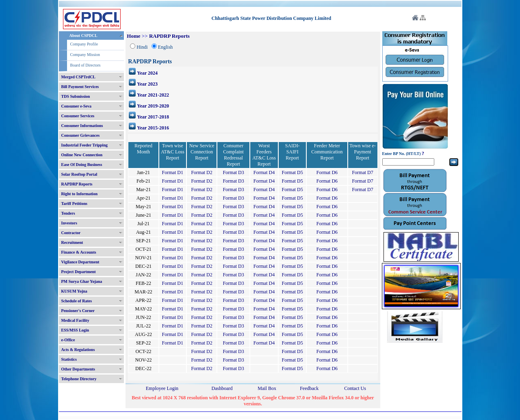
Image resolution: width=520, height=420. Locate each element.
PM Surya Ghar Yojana (82, 281)
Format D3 (233, 172)
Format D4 (264, 172)
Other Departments (78, 369)
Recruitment (72, 242)
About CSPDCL (83, 36)
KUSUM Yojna (74, 291)
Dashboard (222, 388)
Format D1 (173, 172)
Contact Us (355, 388)
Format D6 (327, 172)
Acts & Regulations (78, 350)
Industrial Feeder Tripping (84, 145)
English (166, 47)
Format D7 (362, 172)
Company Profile (84, 44)
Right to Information (79, 194)
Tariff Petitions (74, 204)
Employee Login (162, 388)
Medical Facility (75, 320)
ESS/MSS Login (75, 330)
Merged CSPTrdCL (79, 77)
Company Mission (85, 55)
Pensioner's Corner (78, 311)
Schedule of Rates (77, 301)
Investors (69, 223)
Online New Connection (82, 155)
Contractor (71, 233)
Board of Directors (86, 65)
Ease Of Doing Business (82, 165)
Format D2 (201, 172)
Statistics (69, 359)
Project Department (79, 272)
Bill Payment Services (80, 87)
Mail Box (267, 388)
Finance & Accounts (79, 252)
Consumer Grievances (81, 135)
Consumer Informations (82, 126)
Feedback (309, 388)
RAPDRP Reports (77, 184)
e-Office (68, 340)
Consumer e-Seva (77, 106)
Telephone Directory (79, 379)
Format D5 (292, 172)
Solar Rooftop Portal (79, 174)
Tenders (68, 213)
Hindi (142, 47)
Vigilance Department (80, 262)
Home (133, 36)
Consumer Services (78, 116)
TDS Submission (76, 96)
